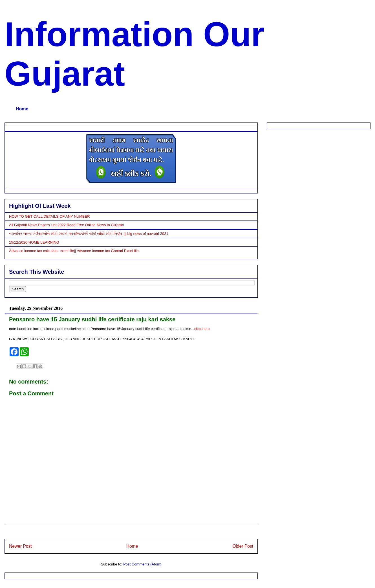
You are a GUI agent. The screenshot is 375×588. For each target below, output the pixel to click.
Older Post (243, 546)
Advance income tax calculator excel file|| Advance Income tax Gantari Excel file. (74, 251)
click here (202, 329)
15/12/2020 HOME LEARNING (34, 242)
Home (22, 109)
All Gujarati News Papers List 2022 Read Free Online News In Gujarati (66, 225)
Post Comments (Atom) (142, 564)
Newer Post (20, 546)
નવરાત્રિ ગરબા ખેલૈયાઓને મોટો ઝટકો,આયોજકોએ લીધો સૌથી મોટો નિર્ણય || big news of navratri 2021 (89, 234)
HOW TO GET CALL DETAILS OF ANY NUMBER (49, 216)
